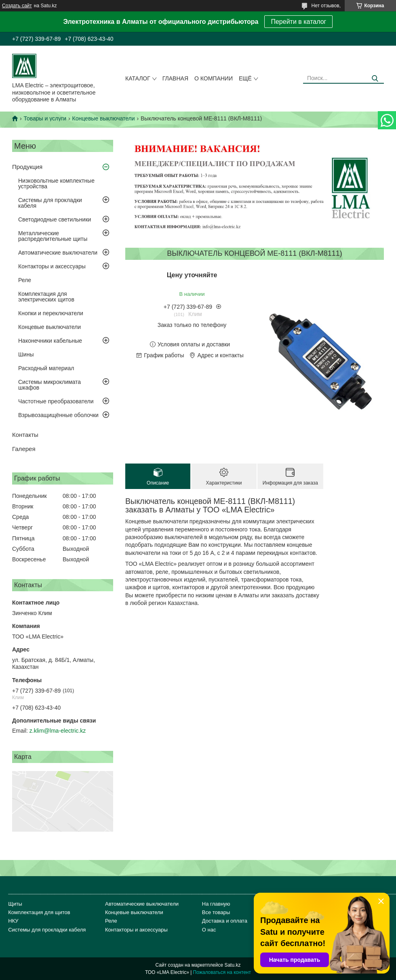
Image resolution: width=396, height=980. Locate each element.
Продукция (27, 167)
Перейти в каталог (298, 22)
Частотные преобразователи (56, 401)
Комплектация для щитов (39, 912)
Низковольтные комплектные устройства (56, 183)
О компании (214, 78)
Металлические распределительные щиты (53, 236)
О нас (209, 930)
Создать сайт (17, 6)
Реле (25, 280)
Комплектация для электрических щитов (46, 297)
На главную (216, 904)
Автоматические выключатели (58, 253)
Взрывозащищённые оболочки (58, 415)
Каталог (138, 78)
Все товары (216, 912)
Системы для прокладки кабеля (50, 203)
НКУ (13, 921)
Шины (26, 354)
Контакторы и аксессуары (52, 266)
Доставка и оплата (225, 921)
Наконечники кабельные (50, 341)
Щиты (15, 904)
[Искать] (375, 79)
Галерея (24, 449)
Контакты (25, 435)
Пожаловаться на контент (222, 972)
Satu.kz (232, 965)
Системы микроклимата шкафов (49, 385)
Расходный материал (46, 368)
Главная (175, 78)
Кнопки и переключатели (51, 313)
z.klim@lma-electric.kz (58, 731)
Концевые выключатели (104, 118)
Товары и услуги (45, 118)
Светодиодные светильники (55, 219)
